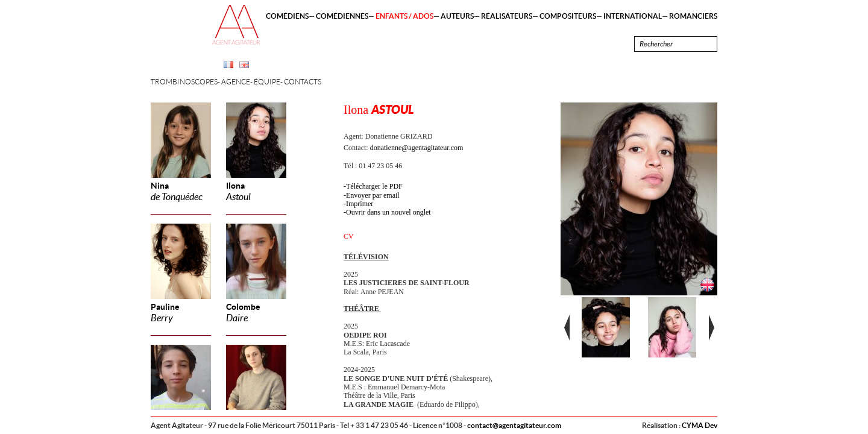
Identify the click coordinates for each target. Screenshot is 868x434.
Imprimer (360, 204)
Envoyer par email (373, 195)
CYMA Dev (700, 425)
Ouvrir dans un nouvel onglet (388, 212)
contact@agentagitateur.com (514, 425)
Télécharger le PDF (374, 186)
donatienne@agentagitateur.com (417, 148)
